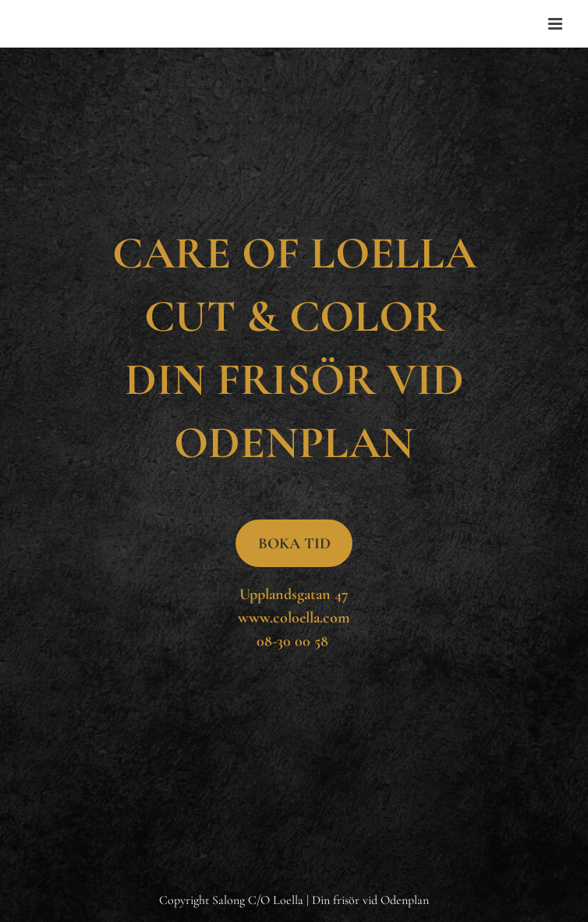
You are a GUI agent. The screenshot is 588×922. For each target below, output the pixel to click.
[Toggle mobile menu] (556, 24)
